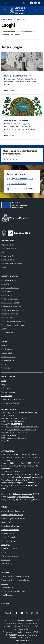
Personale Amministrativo (11, 263)
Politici (4, 267)
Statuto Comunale (9, 537)
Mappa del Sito (7, 563)
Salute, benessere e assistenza (13, 321)
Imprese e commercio (10, 314)
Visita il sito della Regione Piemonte (15, 576)
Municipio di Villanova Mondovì (18, 76)
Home (3, 19)
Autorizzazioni (7, 295)
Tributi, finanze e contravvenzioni (14, 325)
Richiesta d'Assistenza (10, 530)
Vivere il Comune (14, 19)
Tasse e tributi (7, 353)
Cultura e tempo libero (10, 303)
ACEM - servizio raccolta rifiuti (13, 591)
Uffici (3, 252)
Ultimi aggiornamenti (10, 556)
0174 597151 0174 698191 (16, 418)
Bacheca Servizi (8, 533)
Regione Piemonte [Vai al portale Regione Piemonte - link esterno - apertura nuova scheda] (9, 3)
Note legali (6, 545)
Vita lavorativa (7, 332)
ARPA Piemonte (8, 587)
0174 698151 (10, 415)
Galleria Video (7, 396)
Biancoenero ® (24, 635)
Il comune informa (8, 357)
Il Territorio (5, 388)
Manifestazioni (7, 349)
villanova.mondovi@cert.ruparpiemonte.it (22, 427)
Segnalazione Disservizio (11, 526)
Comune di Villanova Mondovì (17, 121)
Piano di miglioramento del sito (13, 518)
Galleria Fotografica (9, 392)
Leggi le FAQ (6, 522)
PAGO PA (5, 441)
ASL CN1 (5, 584)
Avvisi (4, 364)
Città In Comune (19, 629)
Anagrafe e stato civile (10, 288)
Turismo (4, 329)
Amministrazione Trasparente (13, 511)
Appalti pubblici (7, 291)
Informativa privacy (9, 541)
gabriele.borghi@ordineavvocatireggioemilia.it (23, 499)
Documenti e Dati (8, 256)
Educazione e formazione (11, 306)
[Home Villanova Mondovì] (21, 10)
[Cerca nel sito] (38, 10)
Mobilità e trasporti (9, 317)
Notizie (4, 345)
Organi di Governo (8, 245)
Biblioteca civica (8, 360)
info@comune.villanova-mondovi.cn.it (21, 430)
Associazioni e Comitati (10, 403)
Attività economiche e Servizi (13, 399)
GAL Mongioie (7, 595)
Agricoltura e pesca (9, 280)
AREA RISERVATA (21, 640)
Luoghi (4, 384)
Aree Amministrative (9, 249)
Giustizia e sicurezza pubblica (12, 310)
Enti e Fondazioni (8, 260)
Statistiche (6, 560)
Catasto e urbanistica (10, 299)
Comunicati (6, 368)
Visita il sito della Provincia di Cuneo (15, 580)
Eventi (4, 381)
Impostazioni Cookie (9, 548)
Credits (4, 552)
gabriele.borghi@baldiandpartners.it (20, 497)
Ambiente (5, 284)
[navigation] (5, 10)
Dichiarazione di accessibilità (12, 515)
